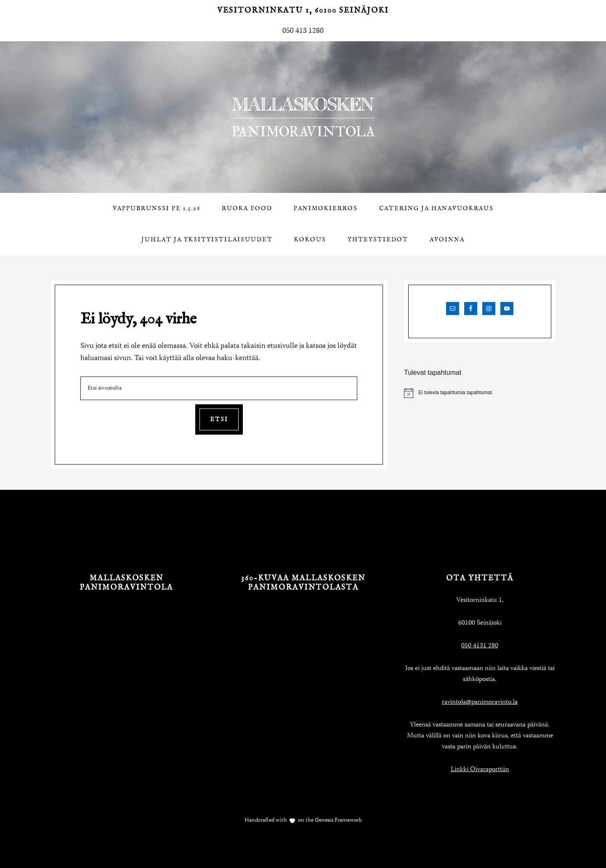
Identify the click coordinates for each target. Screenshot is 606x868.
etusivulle (282, 346)
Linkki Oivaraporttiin (480, 770)
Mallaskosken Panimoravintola (303, 117)
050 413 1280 (303, 31)
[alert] (480, 393)
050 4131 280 (480, 646)
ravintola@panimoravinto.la (480, 702)
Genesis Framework (338, 820)
